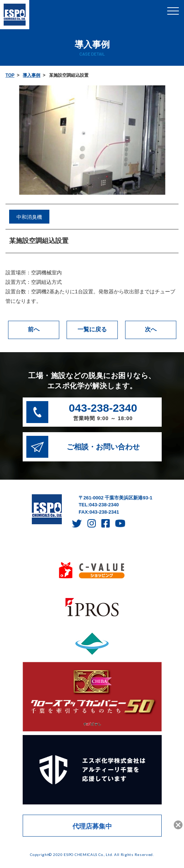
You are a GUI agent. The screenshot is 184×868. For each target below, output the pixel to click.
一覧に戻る (92, 329)
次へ (151, 329)
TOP (10, 75)
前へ (34, 329)
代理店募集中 (92, 826)
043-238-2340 (103, 413)
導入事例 (31, 75)
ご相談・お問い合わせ (103, 447)
